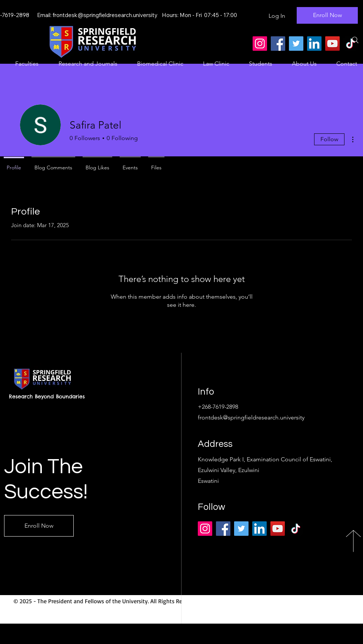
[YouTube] (332, 44)
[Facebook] (278, 44)
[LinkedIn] (314, 44)
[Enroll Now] (327, 15)
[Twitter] (296, 44)
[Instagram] (260, 44)
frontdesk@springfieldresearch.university (105, 15)
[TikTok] (296, 529)
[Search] (355, 40)
